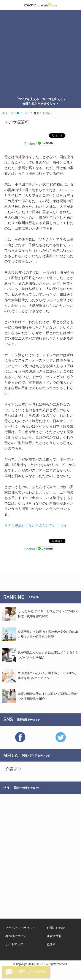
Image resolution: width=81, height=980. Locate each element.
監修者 (51, 944)
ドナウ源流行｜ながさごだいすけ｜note (35, 525)
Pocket (30, 144)
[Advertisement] (40, 54)
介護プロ (13, 769)
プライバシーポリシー (20, 928)
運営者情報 (54, 936)
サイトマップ (14, 944)
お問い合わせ (56, 928)
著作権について (16, 936)
